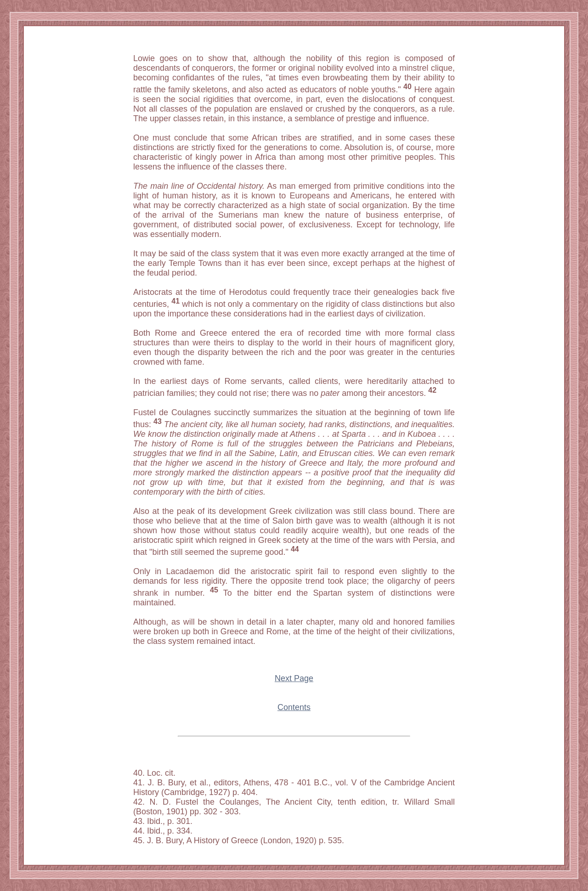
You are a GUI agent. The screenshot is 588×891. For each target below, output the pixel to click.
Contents (294, 707)
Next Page (294, 678)
